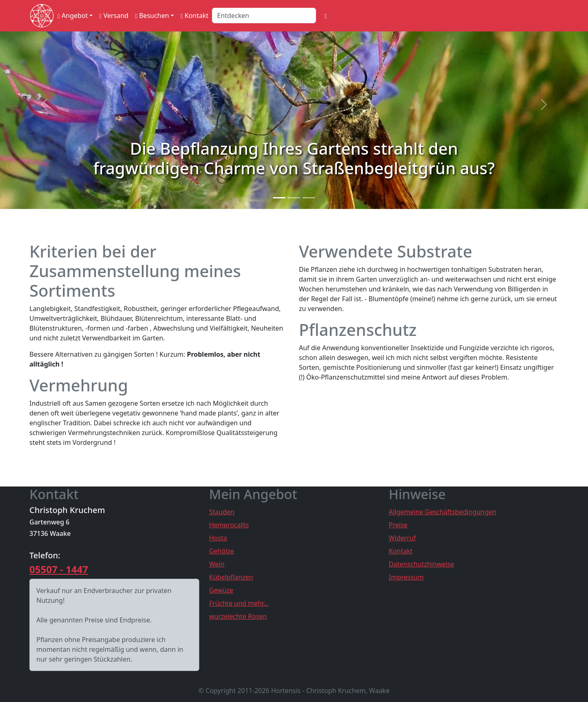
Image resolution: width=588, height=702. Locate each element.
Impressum (406, 577)
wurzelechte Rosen (238, 616)
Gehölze (222, 551)
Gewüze (221, 590)
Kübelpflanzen (231, 577)
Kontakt (195, 16)
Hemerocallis (229, 525)
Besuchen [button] (152, 16)
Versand (114, 16)
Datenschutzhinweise (421, 564)
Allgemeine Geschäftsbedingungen (442, 512)
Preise (398, 525)
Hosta (218, 538)
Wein (217, 564)
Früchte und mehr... (239, 603)
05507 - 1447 (59, 569)
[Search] (264, 16)
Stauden (222, 512)
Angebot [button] (73, 16)
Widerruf (402, 538)
